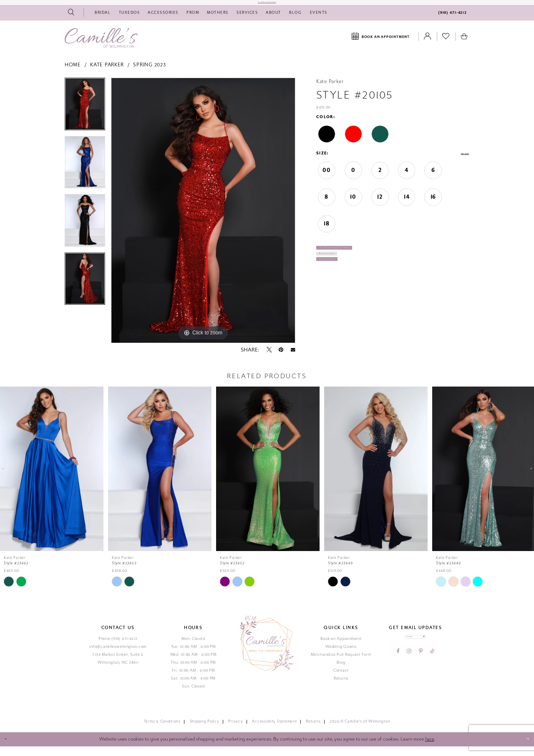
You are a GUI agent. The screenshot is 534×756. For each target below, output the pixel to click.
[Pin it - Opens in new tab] (281, 359)
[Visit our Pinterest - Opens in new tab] (421, 670)
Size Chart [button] (456, 163)
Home (73, 75)
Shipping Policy (205, 731)
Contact (341, 680)
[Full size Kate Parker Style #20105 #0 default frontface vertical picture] (203, 220)
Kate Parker (107, 75)
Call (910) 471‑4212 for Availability (369, 265)
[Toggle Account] (428, 46)
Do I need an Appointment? (267, 7)
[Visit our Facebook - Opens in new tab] (398, 670)
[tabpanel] (85, 116)
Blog (341, 672)
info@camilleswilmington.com (118, 656)
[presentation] (52, 478)
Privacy (236, 731)
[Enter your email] (415, 651)
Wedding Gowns (341, 656)
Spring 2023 (149, 75)
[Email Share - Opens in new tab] (293, 359)
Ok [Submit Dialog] (522, 749)
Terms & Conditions (162, 731)
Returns (341, 688)
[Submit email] (442, 651)
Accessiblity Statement (274, 731)
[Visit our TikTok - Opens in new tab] (432, 670)
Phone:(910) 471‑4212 (118, 648)
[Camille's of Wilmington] (101, 47)
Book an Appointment (341, 648)
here (430, 749)
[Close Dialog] (10, 749)
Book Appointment (348, 297)
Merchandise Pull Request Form (341, 664)
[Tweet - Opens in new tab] (269, 359)
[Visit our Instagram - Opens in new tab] (409, 670)
